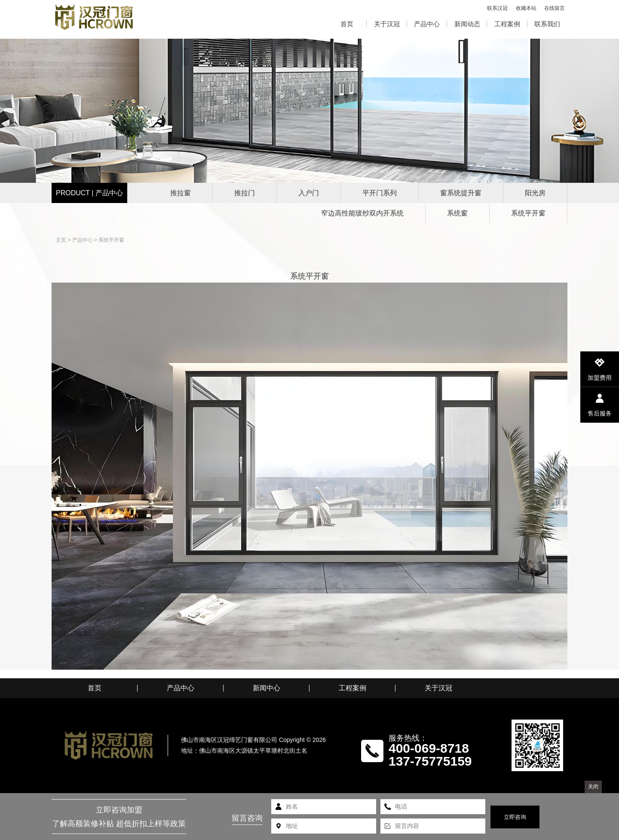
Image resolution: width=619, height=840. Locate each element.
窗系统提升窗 (461, 193)
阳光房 (535, 193)
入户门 (309, 193)
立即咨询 (515, 817)
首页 (347, 24)
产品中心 (427, 24)
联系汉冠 (497, 8)
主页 (61, 240)
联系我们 (547, 24)
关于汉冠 (387, 24)
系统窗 (457, 213)
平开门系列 (380, 193)
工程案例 (507, 24)
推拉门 (245, 193)
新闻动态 (467, 24)
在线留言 (555, 8)
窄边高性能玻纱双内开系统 (362, 213)
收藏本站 (526, 8)
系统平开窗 (528, 213)
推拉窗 (181, 193)
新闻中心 (267, 688)
